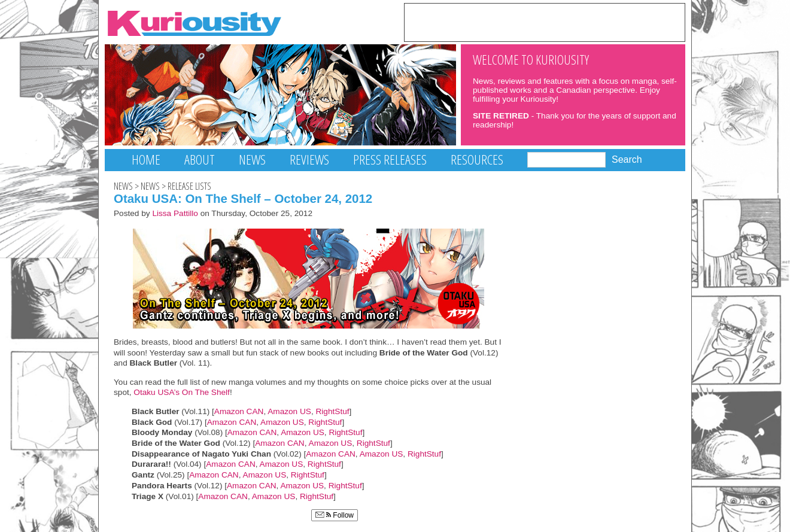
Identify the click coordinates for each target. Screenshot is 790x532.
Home (146, 159)
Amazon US (289, 411)
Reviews (309, 159)
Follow (335, 515)
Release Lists (189, 186)
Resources (477, 159)
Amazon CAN (239, 411)
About (200, 159)
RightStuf (332, 411)
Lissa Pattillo (175, 213)
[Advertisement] (545, 22)
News (252, 159)
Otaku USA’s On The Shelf (181, 392)
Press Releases (390, 159)
